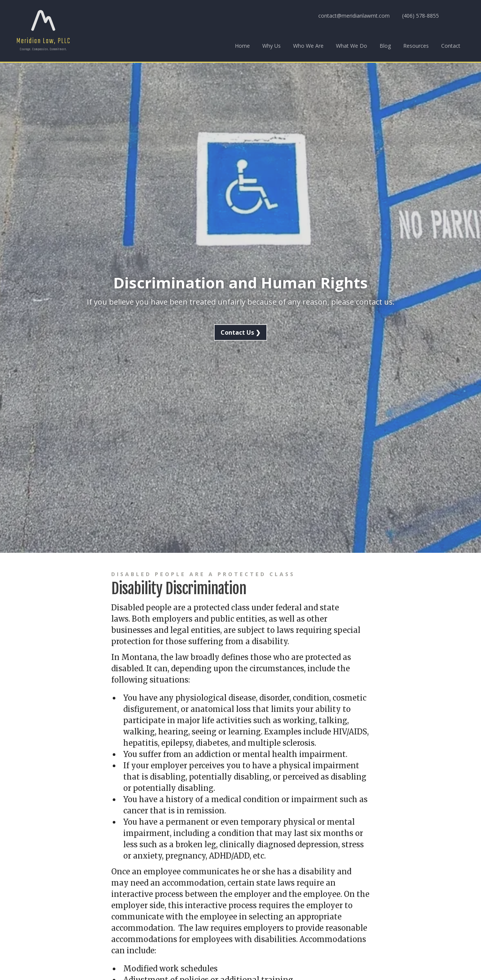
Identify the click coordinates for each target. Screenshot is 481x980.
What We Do (352, 46)
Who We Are (308, 46)
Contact (451, 46)
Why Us (272, 46)
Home (242, 46)
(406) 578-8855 (420, 16)
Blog (385, 46)
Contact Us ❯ (240, 332)
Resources (416, 46)
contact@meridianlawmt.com (354, 16)
